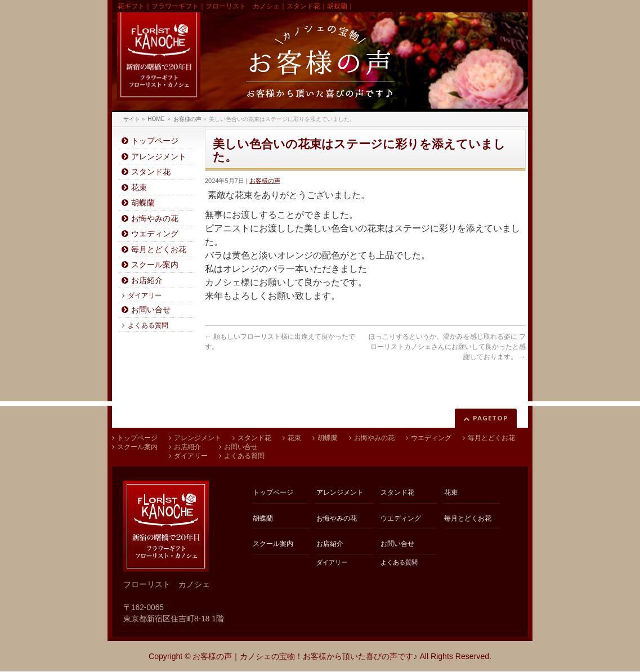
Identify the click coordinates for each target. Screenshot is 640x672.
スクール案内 (155, 265)
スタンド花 (151, 172)
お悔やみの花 (155, 219)
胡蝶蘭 (143, 203)
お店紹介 (147, 281)
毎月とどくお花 (159, 250)
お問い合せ (151, 310)
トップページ (155, 141)
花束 (139, 188)
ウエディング (155, 234)
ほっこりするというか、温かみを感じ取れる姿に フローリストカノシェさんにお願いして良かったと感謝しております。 (447, 347)
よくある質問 (148, 325)
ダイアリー (145, 295)
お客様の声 (265, 181)
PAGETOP (491, 418)
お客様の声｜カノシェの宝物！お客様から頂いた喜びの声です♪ (305, 656)
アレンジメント (159, 157)
